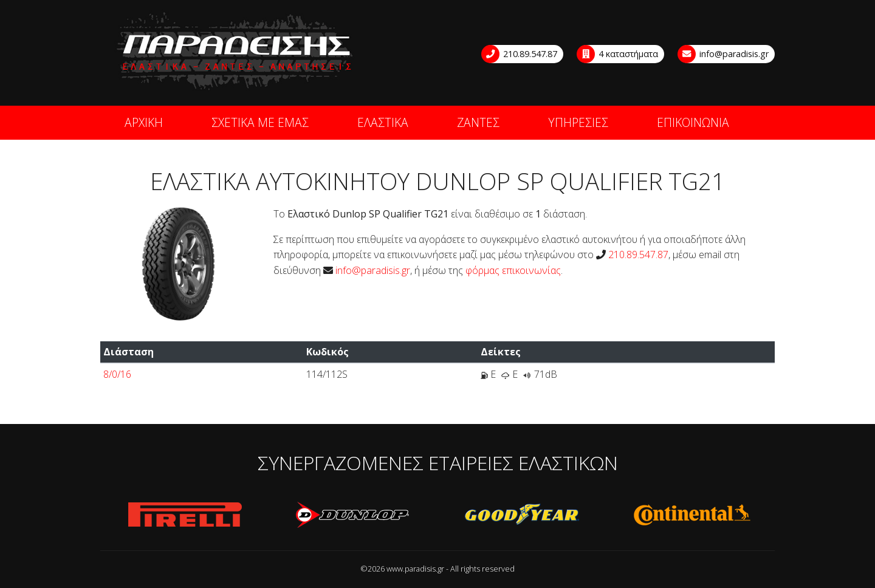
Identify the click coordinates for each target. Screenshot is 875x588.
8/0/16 (117, 374)
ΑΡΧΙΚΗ (144, 122)
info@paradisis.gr (724, 54)
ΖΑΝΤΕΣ (478, 122)
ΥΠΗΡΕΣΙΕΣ (578, 122)
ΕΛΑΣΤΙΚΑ (383, 122)
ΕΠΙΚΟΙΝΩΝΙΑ (693, 122)
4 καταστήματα (618, 54)
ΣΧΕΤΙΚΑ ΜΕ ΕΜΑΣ (260, 122)
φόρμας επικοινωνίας (513, 270)
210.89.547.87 (520, 54)
